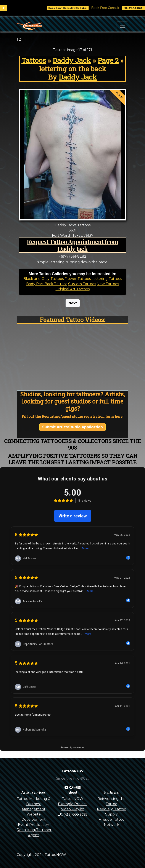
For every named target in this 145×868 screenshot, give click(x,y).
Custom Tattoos (82, 284)
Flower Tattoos (78, 279)
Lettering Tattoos (107, 279)
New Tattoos (108, 284)
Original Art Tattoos (73, 289)
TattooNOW (73, 799)
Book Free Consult (109, 8)
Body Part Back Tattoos (47, 284)
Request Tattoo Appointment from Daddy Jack (72, 245)
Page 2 (108, 60)
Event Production (34, 825)
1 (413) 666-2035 (72, 814)
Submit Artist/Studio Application (72, 427)
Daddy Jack (72, 60)
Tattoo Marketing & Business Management (34, 804)
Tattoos (34, 60)
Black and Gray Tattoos (43, 279)
